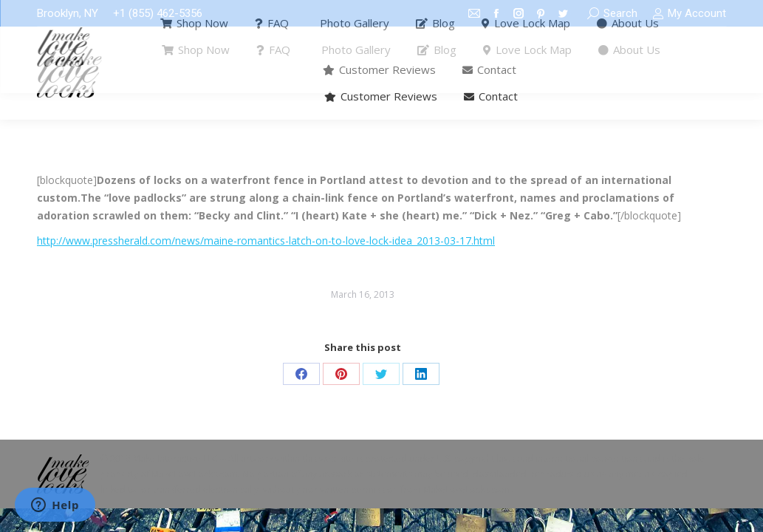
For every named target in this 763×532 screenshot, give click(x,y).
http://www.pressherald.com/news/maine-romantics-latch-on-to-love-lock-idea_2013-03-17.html (266, 241)
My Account (689, 14)
